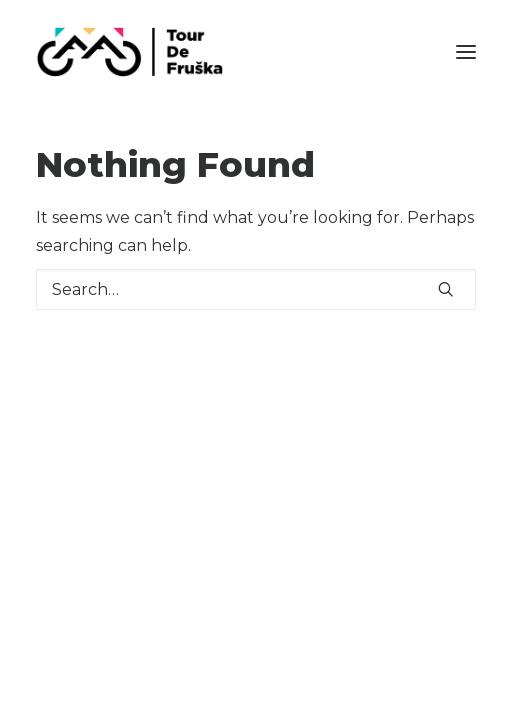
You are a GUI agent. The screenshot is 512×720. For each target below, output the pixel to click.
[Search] (256, 289)
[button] (466, 52)
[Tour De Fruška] (129, 52)
